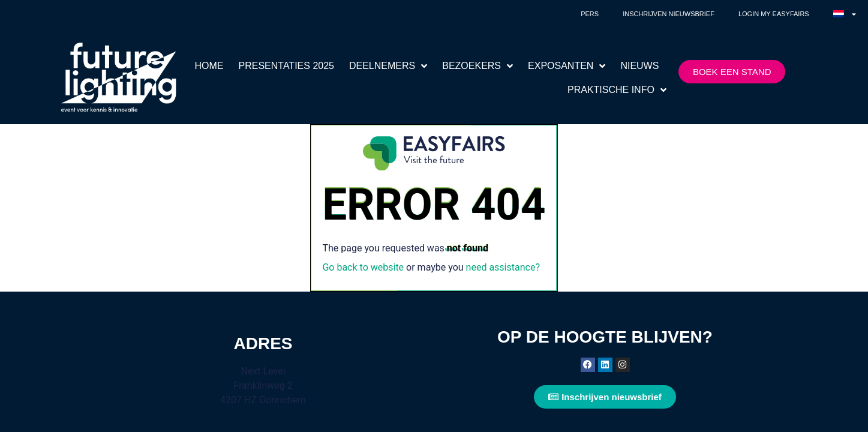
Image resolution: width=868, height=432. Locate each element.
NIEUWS (639, 66)
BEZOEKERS (477, 66)
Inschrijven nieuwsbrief (669, 14)
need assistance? (503, 267)
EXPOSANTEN (567, 66)
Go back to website (363, 267)
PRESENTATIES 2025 (286, 66)
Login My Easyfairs (774, 14)
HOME (209, 66)
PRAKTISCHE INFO (617, 90)
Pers (590, 14)
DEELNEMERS (388, 66)
